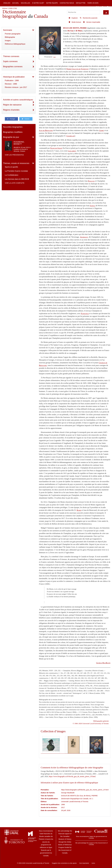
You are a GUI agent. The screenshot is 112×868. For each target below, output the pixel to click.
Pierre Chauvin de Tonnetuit (78, 69)
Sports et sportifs (11, 167)
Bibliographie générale (101, 721)
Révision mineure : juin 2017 (16, 87)
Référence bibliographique (15, 44)
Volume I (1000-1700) (9, 8)
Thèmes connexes (11, 56)
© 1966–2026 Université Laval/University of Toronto (91, 723)
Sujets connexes (10, 61)
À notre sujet (38, 3)
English (7, 3)
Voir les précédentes (14, 155)
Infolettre (81, 3)
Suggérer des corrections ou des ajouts (64, 863)
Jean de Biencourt (46, 130)
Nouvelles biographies (13, 127)
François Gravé (56, 148)
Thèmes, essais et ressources (16, 163)
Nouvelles (25, 3)
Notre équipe (52, 3)
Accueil (16, 3)
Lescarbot (72, 151)
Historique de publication (14, 77)
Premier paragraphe (13, 34)
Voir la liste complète (15, 183)
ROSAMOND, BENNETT (19, 143)
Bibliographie (10, 37)
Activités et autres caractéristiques (18, 100)
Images (8, 41)
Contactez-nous (67, 3)
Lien (55, 57)
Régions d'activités (11, 110)
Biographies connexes (13, 67)
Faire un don (93, 3)
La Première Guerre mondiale (16, 171)
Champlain (70, 136)
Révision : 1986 (11, 84)
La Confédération (12, 175)
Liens (93, 863)
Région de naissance (12, 105)
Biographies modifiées (13, 132)
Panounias (85, 314)
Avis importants (84, 863)
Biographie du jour (11, 137)
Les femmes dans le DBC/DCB (17, 179)
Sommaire (8, 30)
